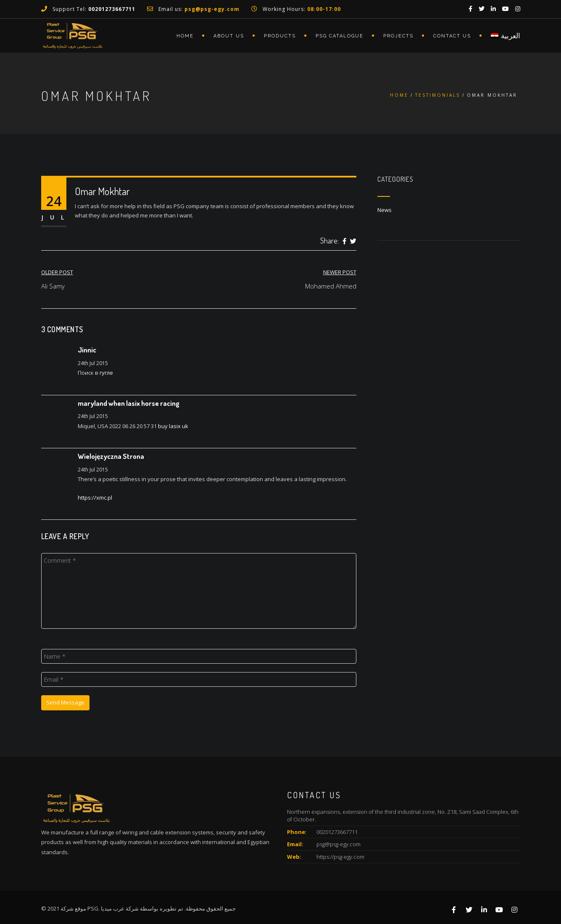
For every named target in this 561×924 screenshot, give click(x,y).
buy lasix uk (173, 426)
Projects (398, 36)
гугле (106, 373)
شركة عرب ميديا (120, 908)
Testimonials (438, 95)
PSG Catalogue (340, 36)
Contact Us (452, 36)
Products (280, 36)
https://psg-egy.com (340, 857)
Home (185, 36)
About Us (229, 36)
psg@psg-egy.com (338, 844)
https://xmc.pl (95, 498)
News (385, 210)
